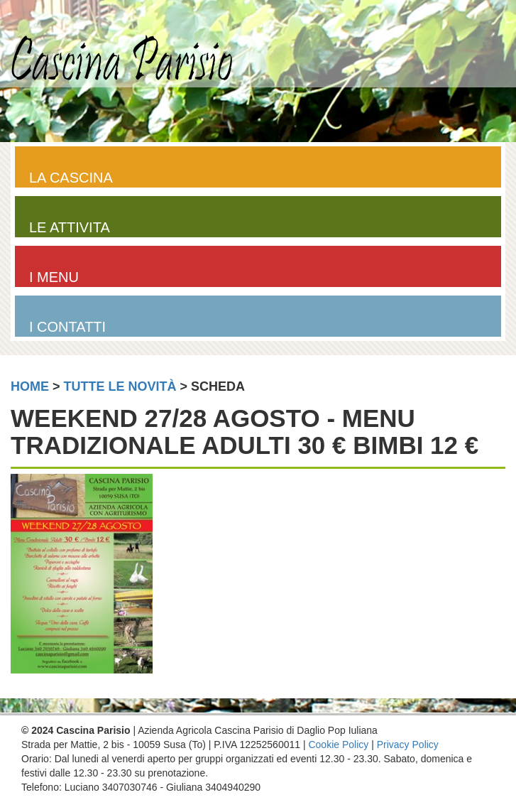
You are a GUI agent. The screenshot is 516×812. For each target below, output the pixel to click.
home (30, 386)
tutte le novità (120, 386)
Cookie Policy (338, 745)
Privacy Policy (408, 745)
